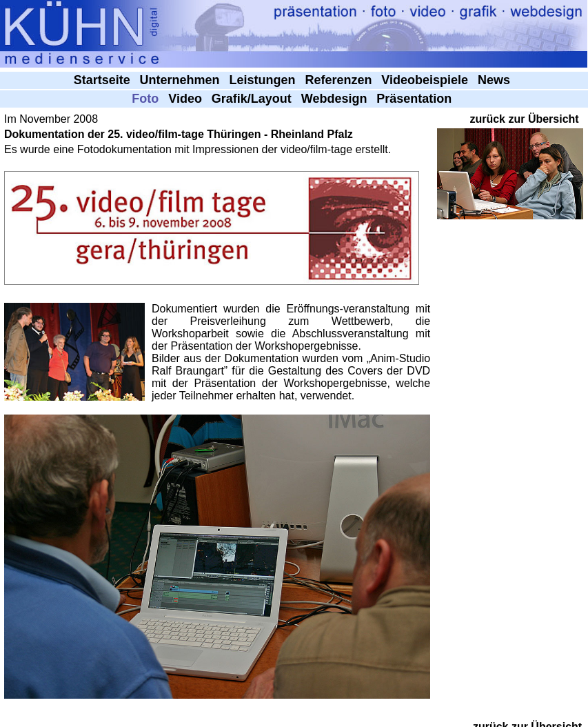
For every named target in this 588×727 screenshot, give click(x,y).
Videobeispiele (426, 80)
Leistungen (264, 80)
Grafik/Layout (253, 99)
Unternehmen (182, 80)
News (496, 80)
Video (187, 99)
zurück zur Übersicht (524, 119)
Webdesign (336, 99)
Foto (147, 99)
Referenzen (340, 80)
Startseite (104, 80)
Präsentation (416, 99)
